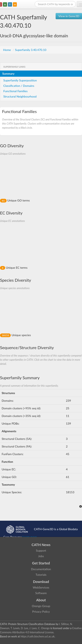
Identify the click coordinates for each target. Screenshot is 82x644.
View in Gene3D (69, 16)
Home (7, 50)
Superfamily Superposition (20, 80)
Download (41, 582)
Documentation (41, 569)
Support (41, 550)
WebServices (41, 587)
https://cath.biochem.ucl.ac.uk (38, 636)
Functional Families (15, 91)
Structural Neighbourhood (20, 96)
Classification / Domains (19, 86)
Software (41, 593)
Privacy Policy (41, 612)
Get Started (41, 563)
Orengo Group (41, 606)
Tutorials (41, 575)
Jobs (41, 556)
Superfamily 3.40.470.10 (31, 50)
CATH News (41, 545)
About (41, 600)
